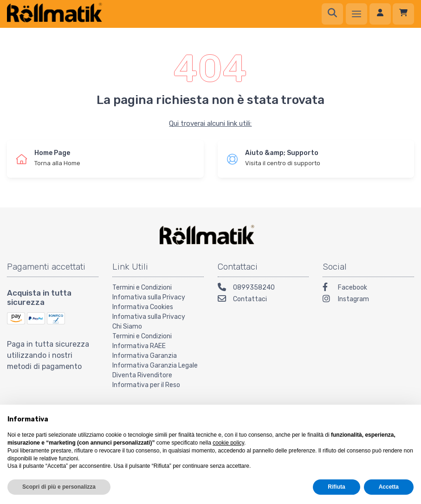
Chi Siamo (127, 326)
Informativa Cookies (143, 307)
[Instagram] (368, 300)
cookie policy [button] (228, 443)
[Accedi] (380, 14)
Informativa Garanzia (145, 356)
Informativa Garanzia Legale (155, 365)
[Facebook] (368, 288)
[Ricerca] (332, 14)
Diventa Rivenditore (142, 375)
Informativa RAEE (139, 346)
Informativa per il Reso (146, 385)
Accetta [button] (389, 487)
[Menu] (356, 14)
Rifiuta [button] (336, 487)
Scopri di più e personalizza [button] (59, 487)
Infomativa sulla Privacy (149, 297)
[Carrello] (403, 14)
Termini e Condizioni (142, 288)
